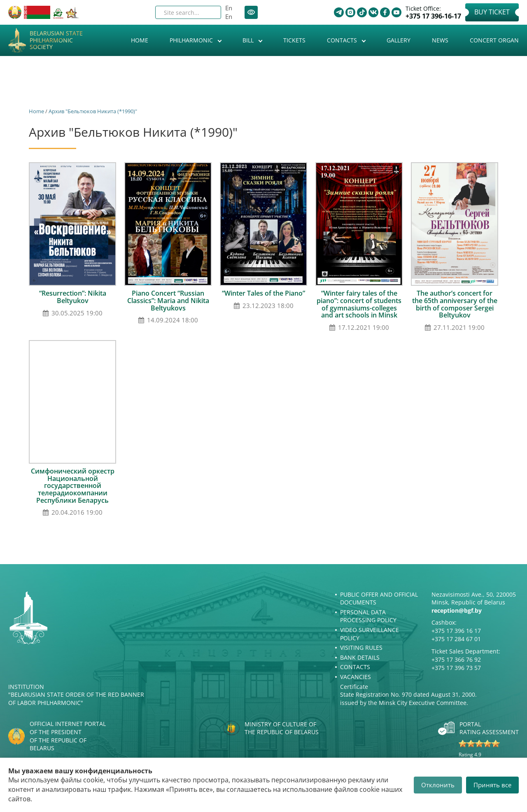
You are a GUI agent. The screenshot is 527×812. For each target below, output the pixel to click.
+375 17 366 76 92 (456, 659)
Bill (249, 40)
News (440, 40)
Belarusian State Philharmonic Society (56, 40)
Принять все (492, 785)
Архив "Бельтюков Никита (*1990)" (93, 111)
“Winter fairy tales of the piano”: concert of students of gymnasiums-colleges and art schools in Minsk (359, 304)
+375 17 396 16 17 (456, 631)
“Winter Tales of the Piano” (263, 293)
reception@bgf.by (457, 610)
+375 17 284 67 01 (456, 639)
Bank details (360, 657)
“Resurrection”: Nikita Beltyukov (73, 297)
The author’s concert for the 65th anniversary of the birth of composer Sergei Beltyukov (455, 304)
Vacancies (356, 677)
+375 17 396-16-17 (433, 16)
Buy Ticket (492, 12)
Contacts (343, 40)
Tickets (294, 40)
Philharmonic (192, 40)
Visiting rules (361, 647)
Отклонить (438, 785)
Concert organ (494, 40)
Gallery (399, 40)
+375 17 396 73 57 (456, 668)
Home (140, 40)
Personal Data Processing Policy (368, 616)
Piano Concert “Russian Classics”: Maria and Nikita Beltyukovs (168, 300)
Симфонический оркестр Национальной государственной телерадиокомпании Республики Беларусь (73, 485)
